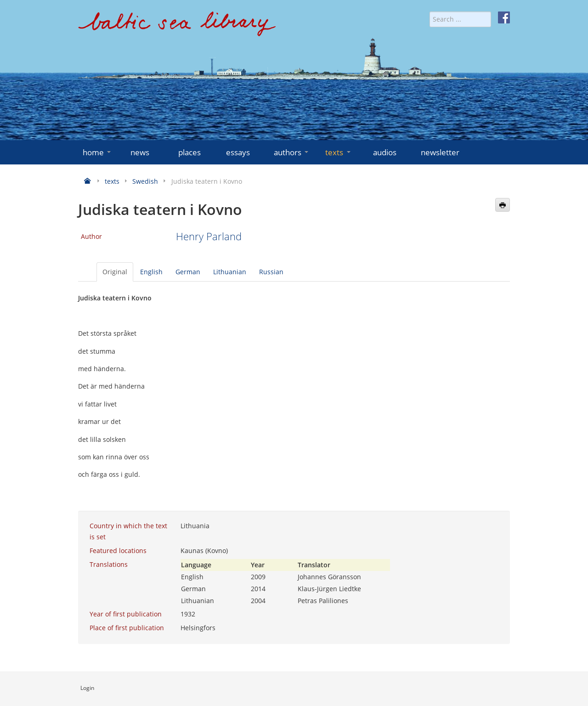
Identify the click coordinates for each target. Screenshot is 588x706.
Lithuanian (230, 272)
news (140, 152)
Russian (271, 272)
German (188, 272)
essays (238, 152)
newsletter (440, 152)
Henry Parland (209, 236)
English (151, 272)
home (98, 152)
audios (385, 152)
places (189, 152)
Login (87, 688)
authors (292, 152)
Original (115, 272)
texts (339, 152)
